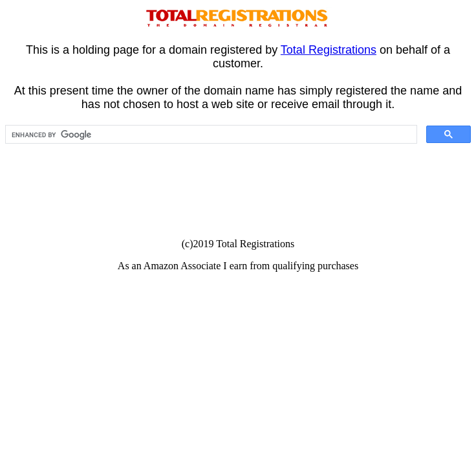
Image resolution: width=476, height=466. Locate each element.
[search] (210, 135)
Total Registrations (329, 50)
